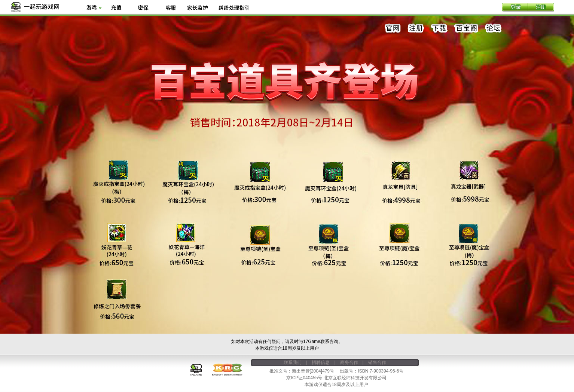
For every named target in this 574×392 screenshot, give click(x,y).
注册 (541, 8)
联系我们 (293, 362)
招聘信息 (321, 362)
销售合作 (377, 362)
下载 (439, 28)
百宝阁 (466, 28)
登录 (515, 8)
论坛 (493, 28)
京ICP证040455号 (304, 378)
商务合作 (349, 362)
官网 (393, 28)
